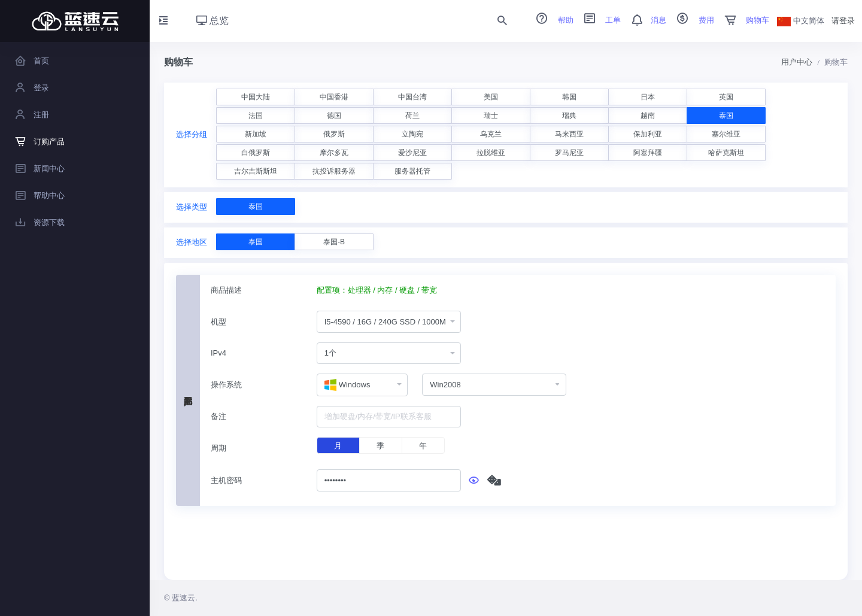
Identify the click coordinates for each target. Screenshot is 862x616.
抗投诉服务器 (334, 171)
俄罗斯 (334, 134)
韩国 (569, 97)
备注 (218, 416)
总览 (213, 21)
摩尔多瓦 (334, 153)
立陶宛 (412, 134)
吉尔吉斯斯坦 (256, 171)
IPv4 (218, 353)
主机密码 (226, 480)
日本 (648, 97)
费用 (691, 20)
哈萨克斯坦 (726, 153)
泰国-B (334, 242)
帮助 (551, 20)
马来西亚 (569, 134)
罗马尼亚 (569, 153)
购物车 (743, 20)
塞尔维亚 (726, 134)
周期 (218, 448)
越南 (648, 116)
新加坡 (256, 134)
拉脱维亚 (491, 153)
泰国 (726, 116)
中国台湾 (412, 97)
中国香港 (334, 97)
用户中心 (797, 62)
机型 (218, 322)
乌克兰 (491, 134)
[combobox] (389, 322)
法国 (256, 116)
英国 (726, 97)
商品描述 (226, 290)
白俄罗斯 (256, 153)
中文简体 (801, 21)
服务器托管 (412, 171)
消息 (645, 20)
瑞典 (569, 116)
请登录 (843, 21)
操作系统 (226, 385)
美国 (491, 97)
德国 (334, 116)
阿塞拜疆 (648, 153)
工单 (599, 20)
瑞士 (491, 116)
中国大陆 (256, 97)
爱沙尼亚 (412, 153)
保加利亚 (648, 134)
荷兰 (412, 116)
